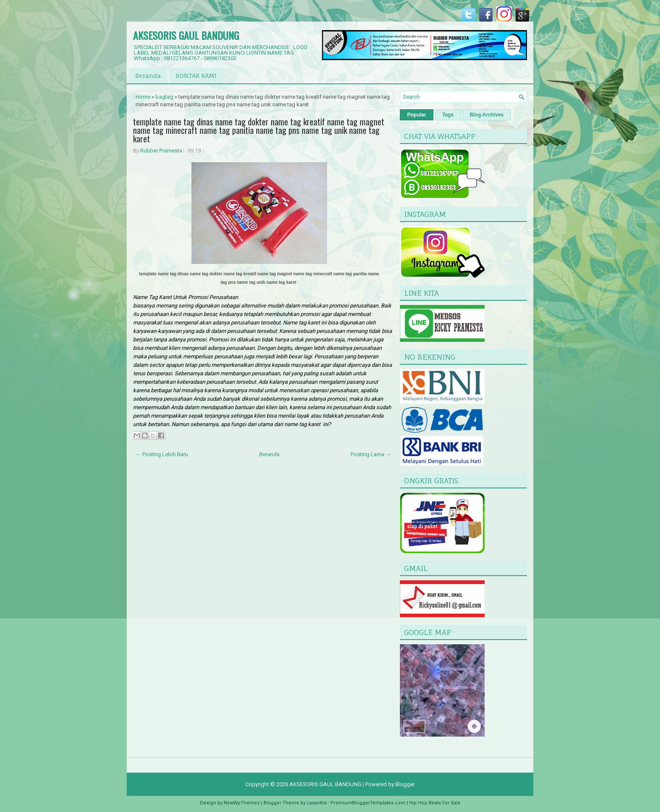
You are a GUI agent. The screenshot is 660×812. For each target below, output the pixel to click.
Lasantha (317, 803)
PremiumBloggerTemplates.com (368, 803)
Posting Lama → (371, 454)
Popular (417, 115)
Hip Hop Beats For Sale (435, 803)
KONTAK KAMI (196, 76)
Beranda (148, 76)
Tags (448, 115)
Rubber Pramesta (161, 151)
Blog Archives (487, 115)
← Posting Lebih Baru (162, 454)
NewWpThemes (242, 803)
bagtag (164, 97)
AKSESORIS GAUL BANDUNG (186, 35)
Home (143, 97)
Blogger (405, 784)
